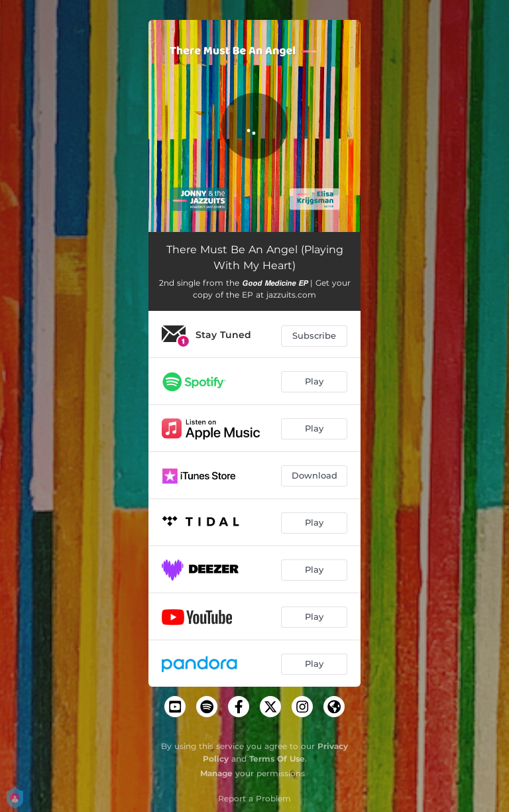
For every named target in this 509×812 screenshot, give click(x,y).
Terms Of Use (277, 759)
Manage (216, 773)
